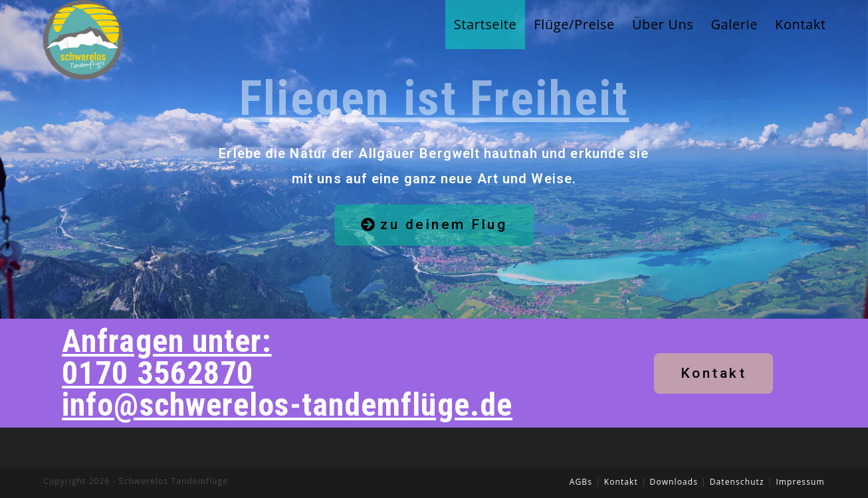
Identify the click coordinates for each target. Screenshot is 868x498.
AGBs (581, 482)
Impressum (800, 482)
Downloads (674, 482)
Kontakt (621, 482)
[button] (434, 225)
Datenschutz (737, 482)
